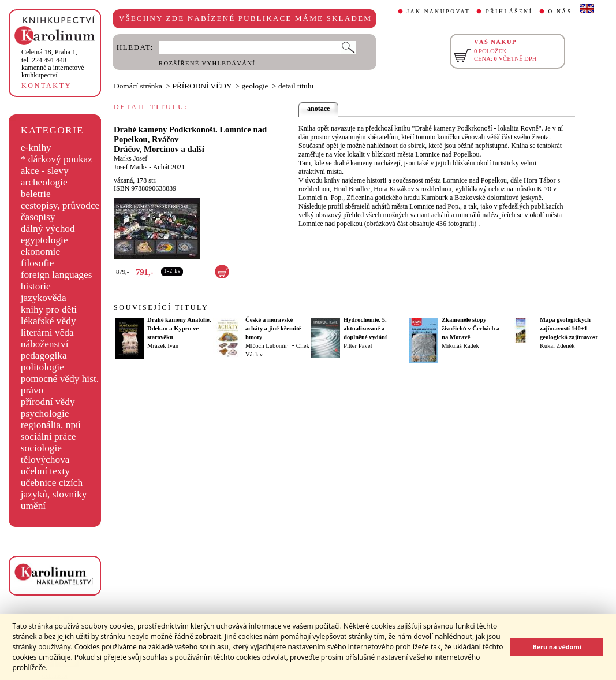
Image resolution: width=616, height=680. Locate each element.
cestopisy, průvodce (60, 205)
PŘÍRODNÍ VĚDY (202, 86)
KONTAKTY (46, 86)
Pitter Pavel (358, 346)
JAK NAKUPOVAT (439, 12)
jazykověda (44, 298)
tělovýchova (45, 460)
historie (36, 286)
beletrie (36, 194)
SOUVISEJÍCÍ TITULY (161, 307)
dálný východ (48, 228)
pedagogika (44, 356)
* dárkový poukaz (57, 159)
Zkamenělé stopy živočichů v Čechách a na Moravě (471, 328)
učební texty (45, 471)
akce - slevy (45, 171)
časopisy (38, 217)
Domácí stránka (138, 86)
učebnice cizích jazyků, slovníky (54, 488)
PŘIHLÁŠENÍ (509, 12)
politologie (42, 367)
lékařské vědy (48, 321)
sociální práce (48, 436)
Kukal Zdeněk (557, 346)
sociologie (41, 448)
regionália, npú (51, 425)
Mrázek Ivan (163, 346)
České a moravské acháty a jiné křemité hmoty (273, 328)
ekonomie (40, 252)
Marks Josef (130, 158)
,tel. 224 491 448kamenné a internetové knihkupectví (53, 64)
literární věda (47, 332)
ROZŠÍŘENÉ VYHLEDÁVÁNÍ (207, 63)
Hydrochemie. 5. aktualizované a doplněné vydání (365, 328)
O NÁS (560, 12)
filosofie (38, 263)
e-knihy (36, 148)
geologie (255, 86)
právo (32, 390)
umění (33, 506)
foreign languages (57, 275)
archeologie (44, 182)
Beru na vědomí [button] (557, 647)
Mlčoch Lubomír (266, 346)
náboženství (45, 344)
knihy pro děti (49, 309)
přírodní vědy (48, 402)
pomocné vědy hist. (60, 379)
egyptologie (44, 240)
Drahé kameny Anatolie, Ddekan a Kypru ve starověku (179, 328)
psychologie (45, 413)
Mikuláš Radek (460, 346)
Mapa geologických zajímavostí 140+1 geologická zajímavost (569, 328)
